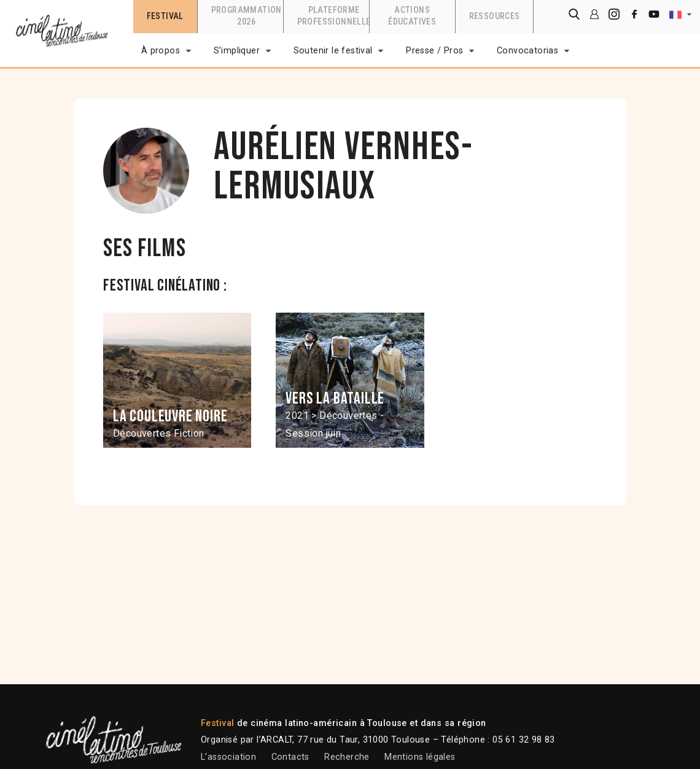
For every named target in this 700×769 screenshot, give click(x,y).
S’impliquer (237, 51)
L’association (228, 757)
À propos (161, 51)
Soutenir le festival (333, 51)
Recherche (347, 757)
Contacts (290, 757)
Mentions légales (420, 757)
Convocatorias (527, 51)
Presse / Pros (434, 51)
